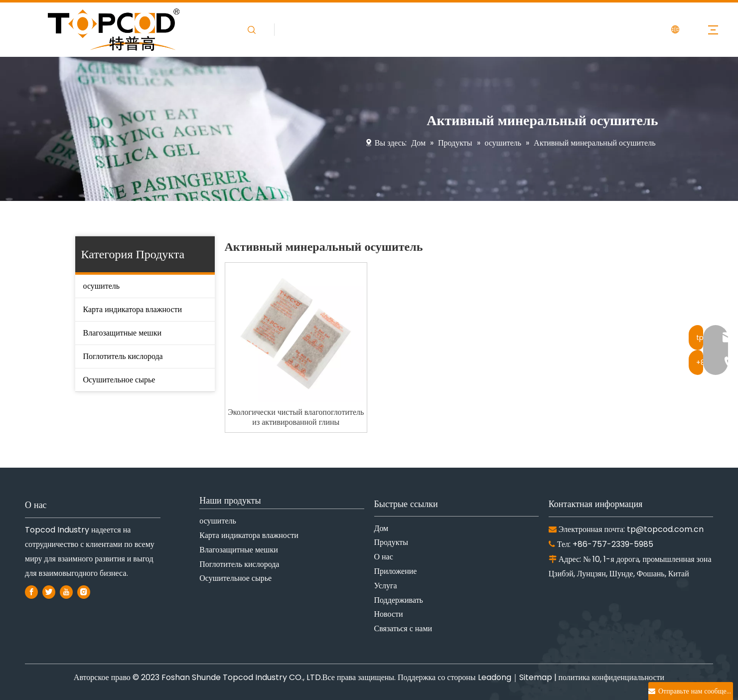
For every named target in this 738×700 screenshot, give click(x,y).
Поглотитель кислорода (123, 356)
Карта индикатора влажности (133, 309)
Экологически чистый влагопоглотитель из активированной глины (296, 417)
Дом (381, 528)
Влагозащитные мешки (123, 333)
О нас (384, 557)
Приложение (396, 571)
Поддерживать (399, 600)
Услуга (386, 586)
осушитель (102, 286)
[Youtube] (66, 592)
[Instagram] (84, 592)
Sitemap (536, 677)
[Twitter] (49, 592)
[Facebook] (31, 592)
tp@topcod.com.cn (665, 529)
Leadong (495, 677)
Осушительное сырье (119, 380)
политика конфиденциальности (612, 677)
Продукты (391, 542)
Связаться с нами (403, 628)
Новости (389, 614)
